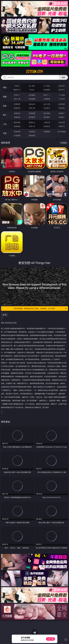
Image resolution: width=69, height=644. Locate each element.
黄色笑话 (47, 126)
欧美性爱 (62, 104)
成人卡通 (47, 104)
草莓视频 (47, 132)
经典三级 (32, 108)
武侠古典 (62, 122)
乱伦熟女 (47, 108)
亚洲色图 (32, 113)
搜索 (63, 77)
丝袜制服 (32, 99)
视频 (5, 97)
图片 (5, 115)
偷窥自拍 (17, 113)
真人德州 (32, 86)
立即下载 (51, 639)
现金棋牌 (47, 90)
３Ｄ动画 (62, 95)
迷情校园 (17, 126)
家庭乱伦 (32, 122)
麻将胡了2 (17, 90)
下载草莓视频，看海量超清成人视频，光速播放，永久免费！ (40, 309)
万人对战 (47, 86)
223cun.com (34, 72)
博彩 (5, 87)
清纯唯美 (32, 117)
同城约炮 (17, 132)
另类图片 (62, 117)
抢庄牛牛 (62, 90)
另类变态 (62, 108)
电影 (5, 106)
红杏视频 (17, 135)
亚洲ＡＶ (17, 95)
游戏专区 (62, 86)
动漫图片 (62, 113)
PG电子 (17, 86)
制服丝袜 (17, 108)
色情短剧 (32, 135)
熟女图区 (47, 117)
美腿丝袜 (17, 117)
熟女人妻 (17, 99)
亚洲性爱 (17, 104)
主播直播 (47, 99)
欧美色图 (47, 113)
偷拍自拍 (32, 104)
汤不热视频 (62, 132)
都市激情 (17, 122)
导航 (5, 133)
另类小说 (32, 126)
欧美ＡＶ (47, 95)
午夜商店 (32, 132)
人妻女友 (47, 122)
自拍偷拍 (32, 95)
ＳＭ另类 (62, 99)
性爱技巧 (62, 126)
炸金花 (32, 90)
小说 (5, 124)
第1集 (5, 315)
